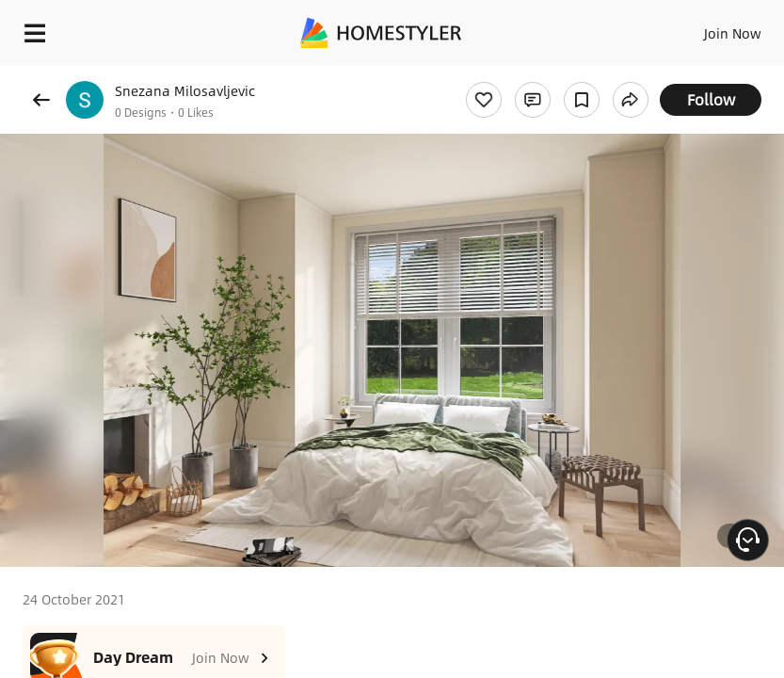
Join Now (733, 33)
